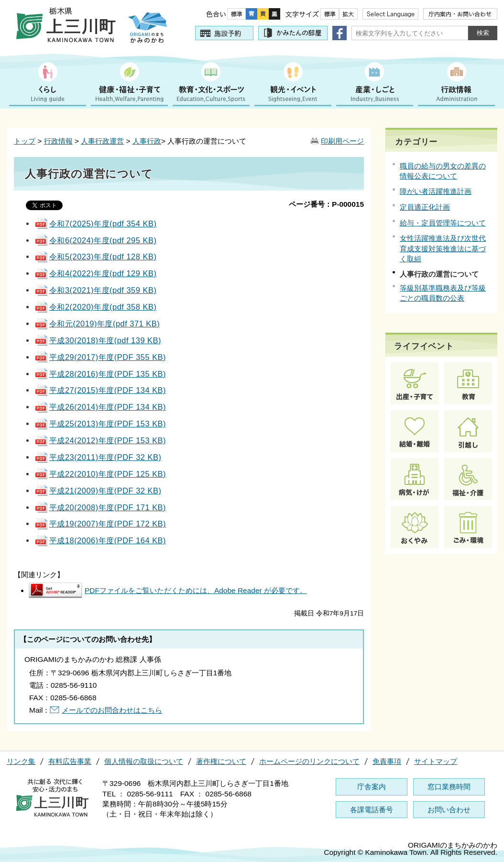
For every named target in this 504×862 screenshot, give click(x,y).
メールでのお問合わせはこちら (112, 710)
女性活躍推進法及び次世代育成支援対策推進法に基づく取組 (443, 248)
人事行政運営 (102, 141)
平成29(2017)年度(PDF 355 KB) (100, 357)
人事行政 (147, 141)
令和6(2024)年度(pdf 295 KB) (95, 240)
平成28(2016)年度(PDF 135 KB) (100, 374)
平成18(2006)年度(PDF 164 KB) (100, 540)
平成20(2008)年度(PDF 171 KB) (100, 507)
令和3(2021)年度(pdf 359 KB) (95, 290)
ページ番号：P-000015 (326, 204)
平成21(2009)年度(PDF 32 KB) (98, 491)
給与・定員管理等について (443, 223)
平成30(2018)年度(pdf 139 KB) (98, 340)
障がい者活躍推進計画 (436, 191)
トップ (25, 141)
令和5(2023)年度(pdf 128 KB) (95, 257)
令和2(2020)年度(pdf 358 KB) (95, 307)
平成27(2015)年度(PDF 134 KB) (100, 390)
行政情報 (58, 141)
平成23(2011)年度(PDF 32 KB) (98, 457)
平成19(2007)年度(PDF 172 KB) (100, 524)
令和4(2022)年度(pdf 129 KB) (95, 273)
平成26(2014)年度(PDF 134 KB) (100, 407)
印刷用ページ (342, 141)
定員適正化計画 (425, 207)
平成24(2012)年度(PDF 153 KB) (100, 440)
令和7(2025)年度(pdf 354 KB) (95, 224)
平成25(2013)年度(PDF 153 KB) (100, 424)
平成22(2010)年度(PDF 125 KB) (100, 474)
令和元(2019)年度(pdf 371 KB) (97, 324)
